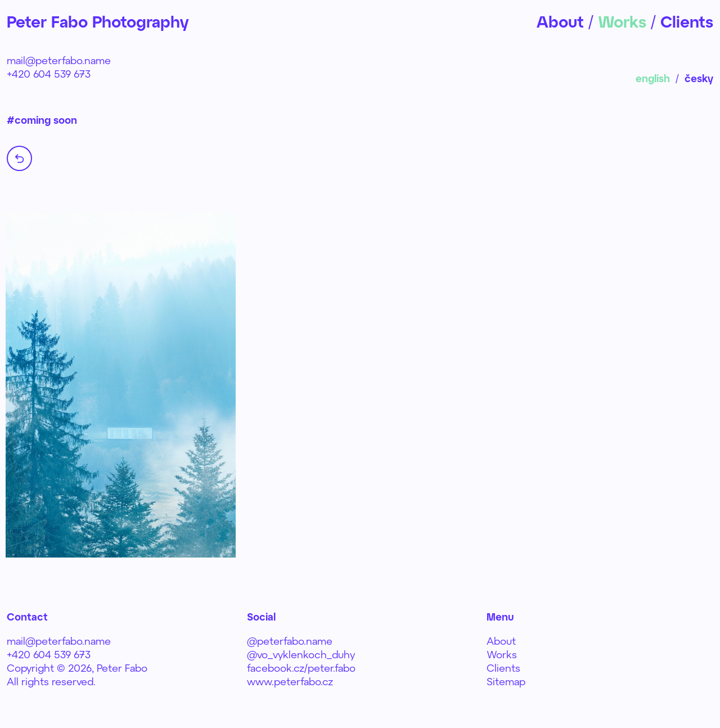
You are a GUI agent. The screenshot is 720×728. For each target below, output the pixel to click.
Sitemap (506, 681)
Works (502, 654)
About (501, 641)
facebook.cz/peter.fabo (301, 668)
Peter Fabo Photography (98, 21)
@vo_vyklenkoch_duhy (301, 654)
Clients (503, 668)
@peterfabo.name (290, 641)
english (653, 78)
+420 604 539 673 (49, 74)
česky (699, 78)
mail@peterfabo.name (59, 60)
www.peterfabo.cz (290, 681)
